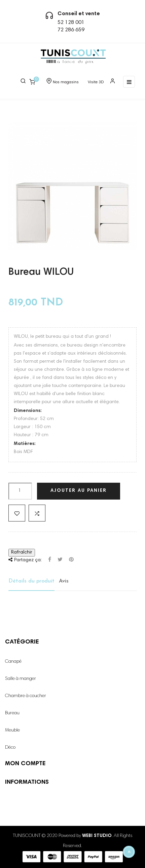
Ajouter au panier (79, 491)
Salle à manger (21, 679)
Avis (64, 581)
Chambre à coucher (26, 696)
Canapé (13, 662)
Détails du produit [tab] (31, 581)
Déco (10, 748)
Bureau (12, 713)
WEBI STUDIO (97, 836)
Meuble (12, 730)
